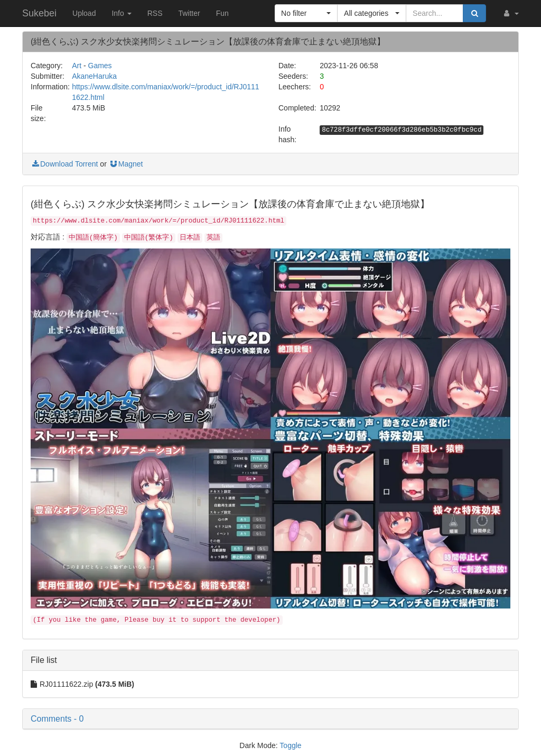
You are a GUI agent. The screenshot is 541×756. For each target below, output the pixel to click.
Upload (84, 13)
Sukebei (39, 13)
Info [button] (121, 13)
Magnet (126, 164)
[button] (510, 13)
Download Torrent (64, 164)
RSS (155, 13)
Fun (222, 13)
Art (77, 66)
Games (100, 66)
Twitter (189, 13)
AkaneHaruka (94, 76)
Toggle (290, 745)
